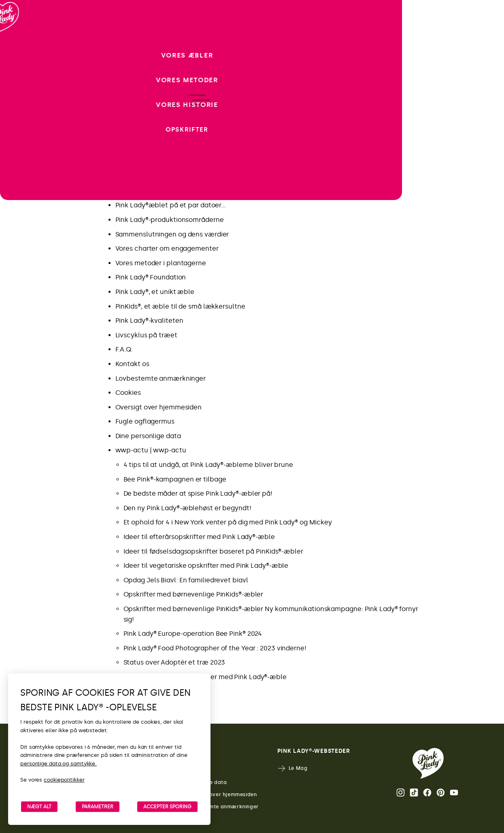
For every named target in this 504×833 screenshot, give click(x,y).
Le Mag (292, 768)
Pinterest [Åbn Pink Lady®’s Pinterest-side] (441, 793)
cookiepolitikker (64, 780)
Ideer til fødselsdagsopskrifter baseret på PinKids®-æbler (213, 551)
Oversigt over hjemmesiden (159, 407)
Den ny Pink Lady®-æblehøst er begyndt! (187, 508)
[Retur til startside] (21, 40)
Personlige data (200, 783)
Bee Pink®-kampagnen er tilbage (175, 479)
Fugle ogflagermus (145, 421)
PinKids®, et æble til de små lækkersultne (180, 306)
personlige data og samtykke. (58, 764)
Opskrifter (131, 162)
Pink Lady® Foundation (151, 277)
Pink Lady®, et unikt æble (155, 292)
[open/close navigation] (21, 416)
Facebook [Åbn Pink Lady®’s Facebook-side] (427, 793)
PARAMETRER (98, 807)
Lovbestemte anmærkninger (161, 378)
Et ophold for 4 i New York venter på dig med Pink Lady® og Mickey (228, 522)
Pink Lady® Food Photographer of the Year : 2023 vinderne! (215, 648)
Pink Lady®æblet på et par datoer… (171, 205)
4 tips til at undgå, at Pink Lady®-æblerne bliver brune (208, 465)
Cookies (128, 393)
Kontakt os (132, 364)
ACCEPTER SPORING (167, 807)
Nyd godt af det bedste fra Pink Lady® (174, 191)
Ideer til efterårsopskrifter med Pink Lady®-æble (199, 537)
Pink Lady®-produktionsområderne (170, 220)
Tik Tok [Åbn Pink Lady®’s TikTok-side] (414, 793)
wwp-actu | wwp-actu (151, 450)
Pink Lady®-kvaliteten (149, 321)
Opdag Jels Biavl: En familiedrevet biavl (186, 580)
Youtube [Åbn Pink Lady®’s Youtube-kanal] (454, 793)
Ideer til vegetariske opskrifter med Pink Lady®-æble (206, 566)
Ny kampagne (137, 148)
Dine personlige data (148, 436)
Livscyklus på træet (146, 335)
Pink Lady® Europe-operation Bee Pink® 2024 (193, 634)
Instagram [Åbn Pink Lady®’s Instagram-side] (401, 793)
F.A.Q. (124, 349)
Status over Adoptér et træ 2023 (174, 662)
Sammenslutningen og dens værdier (172, 234)
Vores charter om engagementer (167, 248)
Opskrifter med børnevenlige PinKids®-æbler (194, 594)
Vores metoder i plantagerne (161, 263)
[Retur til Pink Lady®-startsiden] (428, 763)
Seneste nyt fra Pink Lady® (157, 176)
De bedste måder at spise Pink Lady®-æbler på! (198, 493)
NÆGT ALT (39, 807)
